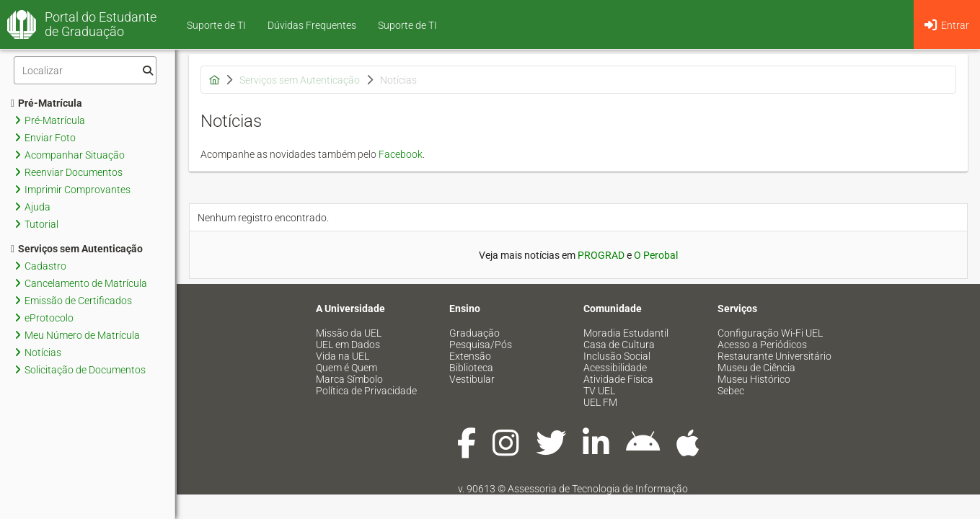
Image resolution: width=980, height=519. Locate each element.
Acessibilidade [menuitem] (615, 368)
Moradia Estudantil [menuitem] (626, 333)
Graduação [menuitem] (474, 333)
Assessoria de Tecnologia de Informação (598, 489)
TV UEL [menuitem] (599, 391)
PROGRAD (601, 255)
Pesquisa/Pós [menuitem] (481, 345)
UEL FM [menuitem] (600, 402)
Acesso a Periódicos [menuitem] (762, 345)
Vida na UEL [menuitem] (343, 356)
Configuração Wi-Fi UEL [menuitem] (770, 333)
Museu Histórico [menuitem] (754, 379)
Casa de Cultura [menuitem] (619, 345)
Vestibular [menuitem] (472, 379)
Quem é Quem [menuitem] (346, 368)
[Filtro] (85, 70)
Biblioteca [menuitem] (471, 368)
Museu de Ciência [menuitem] (756, 368)
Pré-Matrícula (47, 103)
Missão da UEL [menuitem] (349, 333)
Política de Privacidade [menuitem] (366, 391)
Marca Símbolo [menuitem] (349, 379)
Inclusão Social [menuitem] (617, 356)
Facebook (401, 154)
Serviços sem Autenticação (77, 249)
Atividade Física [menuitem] (618, 379)
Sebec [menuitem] (731, 391)
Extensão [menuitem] (470, 356)
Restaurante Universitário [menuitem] (774, 356)
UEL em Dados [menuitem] (348, 345)
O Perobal (656, 255)
